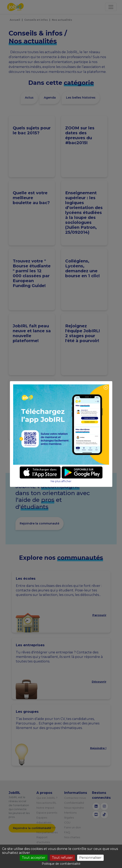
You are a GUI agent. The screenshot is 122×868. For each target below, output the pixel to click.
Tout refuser (62, 858)
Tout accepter (34, 858)
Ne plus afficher (61, 481)
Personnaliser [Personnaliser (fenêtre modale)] (90, 858)
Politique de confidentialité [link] (61, 864)
